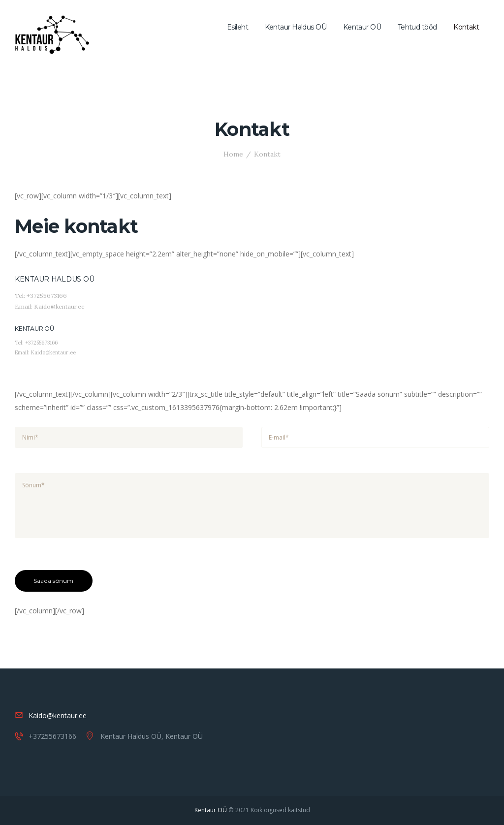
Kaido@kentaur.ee (58, 715)
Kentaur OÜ (211, 810)
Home (233, 154)
